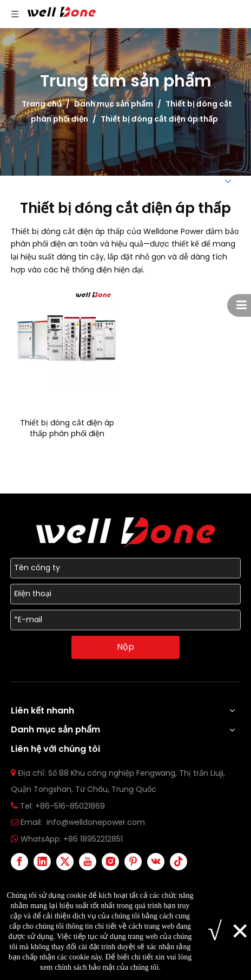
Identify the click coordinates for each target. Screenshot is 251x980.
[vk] (156, 862)
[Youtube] (88, 862)
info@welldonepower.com (96, 822)
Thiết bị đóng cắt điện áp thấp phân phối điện (67, 428)
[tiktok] (179, 862)
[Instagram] (110, 862)
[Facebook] (19, 862)
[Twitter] (65, 862)
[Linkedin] (42, 862)
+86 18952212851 (93, 839)
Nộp (125, 647)
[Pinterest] (133, 862)
